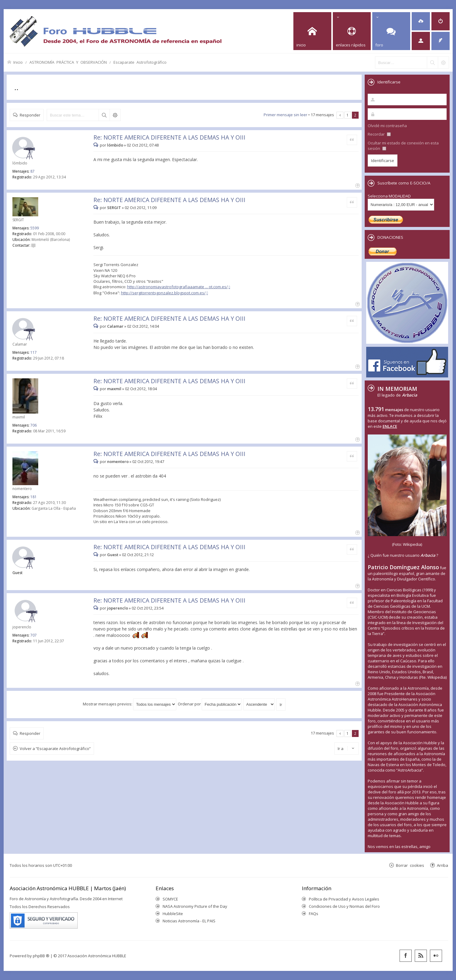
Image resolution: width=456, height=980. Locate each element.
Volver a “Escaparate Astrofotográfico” (55, 749)
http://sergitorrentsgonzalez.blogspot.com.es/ (163, 293)
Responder (30, 115)
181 (34, 497)
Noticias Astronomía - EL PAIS (189, 921)
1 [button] (348, 115)
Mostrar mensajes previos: (130, 704)
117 (34, 352)
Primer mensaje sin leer (285, 115)
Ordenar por (210, 704)
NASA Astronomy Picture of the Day (195, 906)
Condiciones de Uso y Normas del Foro (344, 906)
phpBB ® (41, 956)
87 (32, 171)
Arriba (442, 865)
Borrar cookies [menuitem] (410, 865)
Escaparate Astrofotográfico (140, 62)
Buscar (104, 115)
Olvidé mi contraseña (387, 126)
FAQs (314, 914)
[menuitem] (421, 21)
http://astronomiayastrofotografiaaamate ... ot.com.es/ (177, 287)
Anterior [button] (340, 115)
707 (34, 635)
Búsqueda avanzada (115, 115)
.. (16, 87)
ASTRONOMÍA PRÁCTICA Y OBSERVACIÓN (68, 62)
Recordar (379, 134)
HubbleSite (173, 914)
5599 (35, 228)
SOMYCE (170, 899)
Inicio (18, 62)
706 (34, 425)
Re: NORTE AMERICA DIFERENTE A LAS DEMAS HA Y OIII (169, 137)
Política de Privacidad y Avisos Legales (344, 899)
